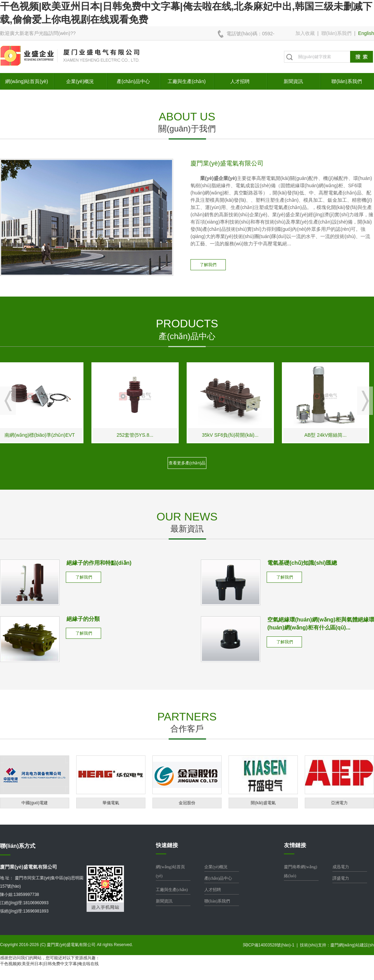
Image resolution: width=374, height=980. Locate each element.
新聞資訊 (293, 81)
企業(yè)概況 (80, 81)
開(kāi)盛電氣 (263, 803)
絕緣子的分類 (83, 619)
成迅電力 (341, 867)
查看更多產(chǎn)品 (187, 463)
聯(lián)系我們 (336, 33)
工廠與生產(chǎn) (187, 81)
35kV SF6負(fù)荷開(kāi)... (234, 435)
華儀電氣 (111, 803)
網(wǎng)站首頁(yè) (26, 81)
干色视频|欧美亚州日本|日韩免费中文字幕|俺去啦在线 (49, 964)
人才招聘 (240, 81)
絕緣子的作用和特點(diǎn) (99, 563)
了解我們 (208, 265)
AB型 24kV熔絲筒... (329, 435)
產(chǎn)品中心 (133, 81)
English (366, 33)
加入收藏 (305, 33)
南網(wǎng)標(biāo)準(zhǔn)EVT (44, 435)
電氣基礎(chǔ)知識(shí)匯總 (302, 563)
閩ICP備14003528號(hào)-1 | (272, 945)
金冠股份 (187, 803)
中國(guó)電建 (35, 803)
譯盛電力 (341, 878)
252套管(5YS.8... (139, 435)
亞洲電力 (339, 803)
